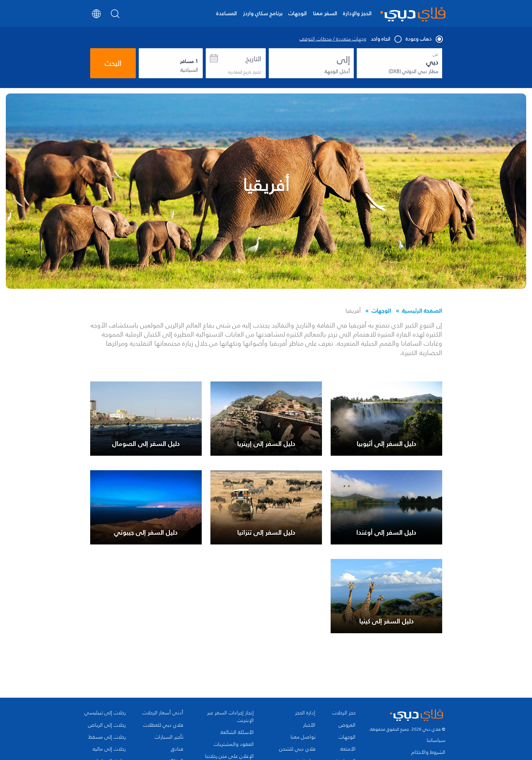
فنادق (177, 749)
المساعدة (227, 13)
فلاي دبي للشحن (297, 749)
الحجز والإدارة (357, 13)
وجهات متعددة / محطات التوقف (333, 39)
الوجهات (298, 13)
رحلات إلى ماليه (109, 749)
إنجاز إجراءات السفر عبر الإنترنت (231, 717)
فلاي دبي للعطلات (163, 725)
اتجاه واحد (386, 39)
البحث (113, 63)
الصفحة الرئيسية (422, 310)
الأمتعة (348, 749)
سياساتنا (436, 740)
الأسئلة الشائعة (237, 732)
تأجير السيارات (169, 737)
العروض (347, 725)
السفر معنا (325, 13)
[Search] (115, 16)
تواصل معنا (303, 737)
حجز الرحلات (344, 713)
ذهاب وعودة (424, 39)
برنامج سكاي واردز (263, 13)
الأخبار (309, 725)
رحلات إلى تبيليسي (105, 713)
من (435, 54)
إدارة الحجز (305, 713)
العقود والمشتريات (234, 744)
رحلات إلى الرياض (107, 725)
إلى (343, 60)
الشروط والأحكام (428, 752)
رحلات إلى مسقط (107, 737)
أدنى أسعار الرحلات (163, 713)
